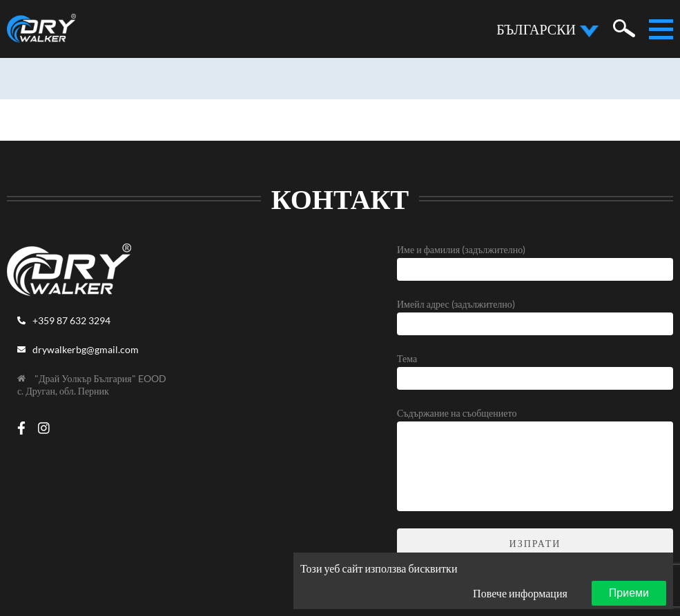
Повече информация (520, 593)
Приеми (629, 593)
